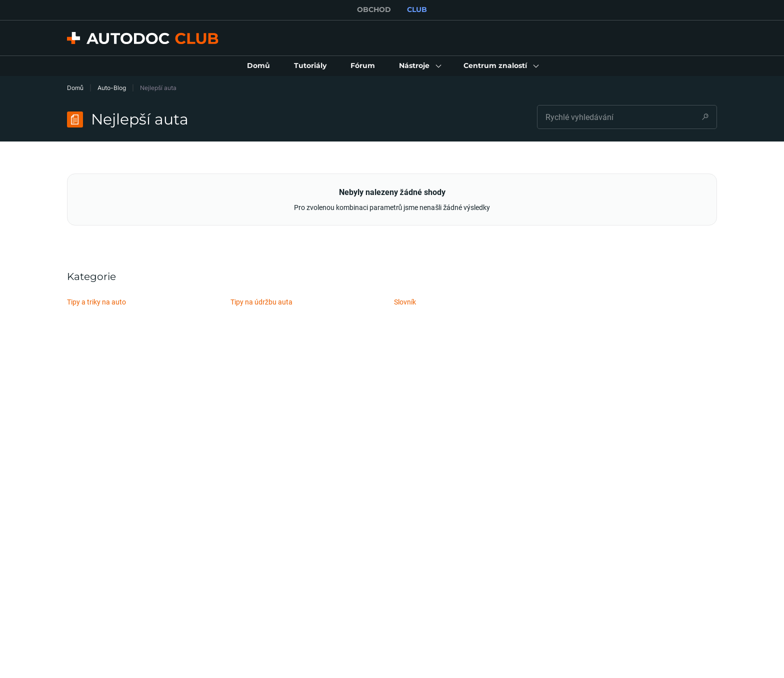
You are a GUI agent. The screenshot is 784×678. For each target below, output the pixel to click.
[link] (258, 66)
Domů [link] (75, 88)
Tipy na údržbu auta (261, 302)
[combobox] (627, 117)
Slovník (405, 302)
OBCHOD (374, 9)
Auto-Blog (112, 88)
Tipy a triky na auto (96, 302)
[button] (419, 66)
